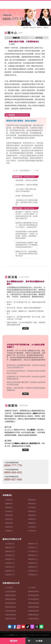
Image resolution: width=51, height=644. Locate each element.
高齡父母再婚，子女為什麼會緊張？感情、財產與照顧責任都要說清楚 (26, 324)
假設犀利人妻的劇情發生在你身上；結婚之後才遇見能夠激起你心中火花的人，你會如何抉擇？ (27, 225)
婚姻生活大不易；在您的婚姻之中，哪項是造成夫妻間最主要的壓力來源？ (27, 254)
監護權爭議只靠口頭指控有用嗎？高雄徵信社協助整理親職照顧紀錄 (26, 378)
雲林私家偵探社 (34, 603)
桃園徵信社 (9, 504)
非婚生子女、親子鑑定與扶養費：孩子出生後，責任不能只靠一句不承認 (26, 318)
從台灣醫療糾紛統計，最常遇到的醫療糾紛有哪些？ (26, 283)
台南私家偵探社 (11, 611)
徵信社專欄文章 (25, 171)
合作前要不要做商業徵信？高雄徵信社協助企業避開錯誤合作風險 (26, 372)
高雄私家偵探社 (34, 611)
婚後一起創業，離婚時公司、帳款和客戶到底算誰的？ (25, 312)
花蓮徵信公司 (10, 571)
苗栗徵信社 (9, 507)
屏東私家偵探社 (11, 615)
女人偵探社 (9, 588)
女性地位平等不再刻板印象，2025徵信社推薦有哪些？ (26, 346)
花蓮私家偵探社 (11, 619)
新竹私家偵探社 (34, 595)
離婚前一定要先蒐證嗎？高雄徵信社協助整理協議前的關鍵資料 (26, 389)
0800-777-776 (13, 465)
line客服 (39, 641)
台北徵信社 (9, 500)
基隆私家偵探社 (34, 591)
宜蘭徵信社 (32, 523)
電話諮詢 (14, 641)
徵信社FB (39, 635)
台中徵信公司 (33, 551)
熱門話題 (39, 38)
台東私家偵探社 (34, 619)
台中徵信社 (32, 507)
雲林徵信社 (32, 511)
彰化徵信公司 (10, 555)
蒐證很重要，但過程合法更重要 (27, 180)
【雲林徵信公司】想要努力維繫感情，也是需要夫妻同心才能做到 (27, 202)
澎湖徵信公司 (10, 575)
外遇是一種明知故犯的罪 (24, 196)
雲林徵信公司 (33, 555)
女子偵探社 (32, 588)
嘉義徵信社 (32, 515)
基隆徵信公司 (33, 544)
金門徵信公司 (33, 575)
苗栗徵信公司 (10, 551)
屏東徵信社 (9, 523)
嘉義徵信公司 (33, 559)
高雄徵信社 (32, 519)
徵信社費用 (45, 635)
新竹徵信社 (32, 504)
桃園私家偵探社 (11, 595)
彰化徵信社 (9, 511)
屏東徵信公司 (10, 567)
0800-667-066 (13, 479)
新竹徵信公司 (33, 548)
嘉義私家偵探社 (34, 607)
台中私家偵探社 (34, 599)
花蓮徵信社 (9, 527)
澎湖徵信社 (9, 531)
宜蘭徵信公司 (33, 567)
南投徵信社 (9, 515)
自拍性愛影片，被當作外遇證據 (27, 185)
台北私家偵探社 (11, 591)
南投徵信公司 (10, 559)
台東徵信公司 (33, 571)
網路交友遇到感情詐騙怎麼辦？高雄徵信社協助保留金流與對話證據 (26, 383)
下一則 (36, 171)
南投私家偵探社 (11, 607)
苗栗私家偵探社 (11, 599)
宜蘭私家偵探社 (34, 615)
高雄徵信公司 (33, 563)
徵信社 (31, 28)
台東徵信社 (32, 527)
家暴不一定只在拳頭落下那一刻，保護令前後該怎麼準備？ (26, 303)
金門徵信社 (32, 531)
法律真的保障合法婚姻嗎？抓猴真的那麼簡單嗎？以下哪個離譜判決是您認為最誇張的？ (27, 245)
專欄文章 (46, 28)
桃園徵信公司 (10, 548)
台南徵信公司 (10, 563)
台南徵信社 (9, 519)
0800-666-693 (13, 472)
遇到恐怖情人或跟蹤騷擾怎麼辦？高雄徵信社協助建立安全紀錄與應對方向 (26, 366)
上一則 (15, 171)
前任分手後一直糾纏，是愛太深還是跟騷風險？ (24, 308)
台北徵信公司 (10, 544)
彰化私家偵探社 (11, 603)
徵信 (30, 635)
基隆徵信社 (32, 500)
